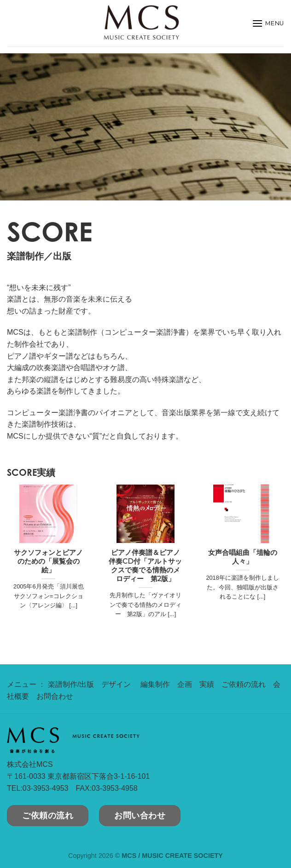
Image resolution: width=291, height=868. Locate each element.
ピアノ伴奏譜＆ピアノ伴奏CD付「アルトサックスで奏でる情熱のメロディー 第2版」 (145, 566)
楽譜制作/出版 (71, 684)
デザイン (116, 684)
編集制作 (155, 684)
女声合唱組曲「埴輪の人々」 (243, 557)
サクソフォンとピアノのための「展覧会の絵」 (48, 561)
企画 (185, 684)
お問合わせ (55, 696)
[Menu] (268, 23)
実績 (207, 684)
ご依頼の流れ (244, 684)
